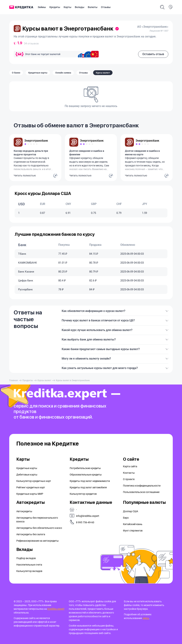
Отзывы (106, 7)
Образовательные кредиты (86, 475)
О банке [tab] (16, 73)
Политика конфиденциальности (142, 486)
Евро (126, 518)
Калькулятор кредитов (83, 494)
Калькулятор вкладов (29, 571)
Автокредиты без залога (31, 534)
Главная (14, 380)
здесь (146, 618)
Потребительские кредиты (85, 468)
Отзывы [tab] (83, 73)
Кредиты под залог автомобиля (88, 487)
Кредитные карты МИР (30, 494)
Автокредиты (24, 511)
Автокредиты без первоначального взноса (37, 520)
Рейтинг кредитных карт (31, 487)
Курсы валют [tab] (103, 73)
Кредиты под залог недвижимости (90, 481)
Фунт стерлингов (133, 531)
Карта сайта (130, 466)
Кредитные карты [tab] (38, 73)
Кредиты (55, 7)
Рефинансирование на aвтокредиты (38, 541)
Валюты (93, 7)
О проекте (129, 479)
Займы (42, 7)
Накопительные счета (29, 565)
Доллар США (131, 511)
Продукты (28, 380)
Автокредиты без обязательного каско (39, 528)
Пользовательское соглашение (141, 492)
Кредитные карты (27, 468)
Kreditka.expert (56, 609)
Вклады (80, 7)
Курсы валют (44, 380)
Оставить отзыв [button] (153, 54)
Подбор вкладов (26, 558)
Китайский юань (133, 524)
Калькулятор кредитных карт (34, 481)
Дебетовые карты (27, 475)
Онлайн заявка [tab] (63, 73)
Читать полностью (25, 175)
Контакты (129, 473)
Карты (67, 7)
